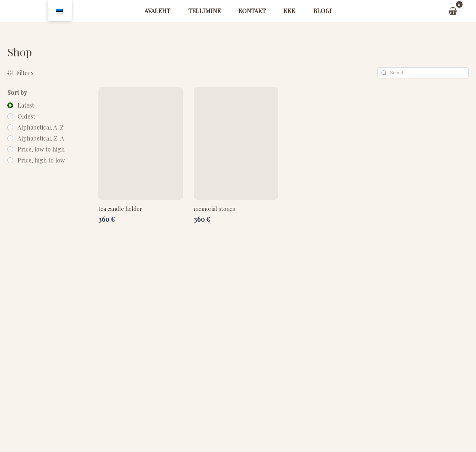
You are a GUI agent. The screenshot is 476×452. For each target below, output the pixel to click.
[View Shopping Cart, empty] (453, 11)
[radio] (21, 105)
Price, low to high (41, 149)
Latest (26, 105)
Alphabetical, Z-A (41, 138)
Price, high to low (41, 160)
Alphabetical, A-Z (41, 127)
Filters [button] (20, 73)
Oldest (26, 116)
